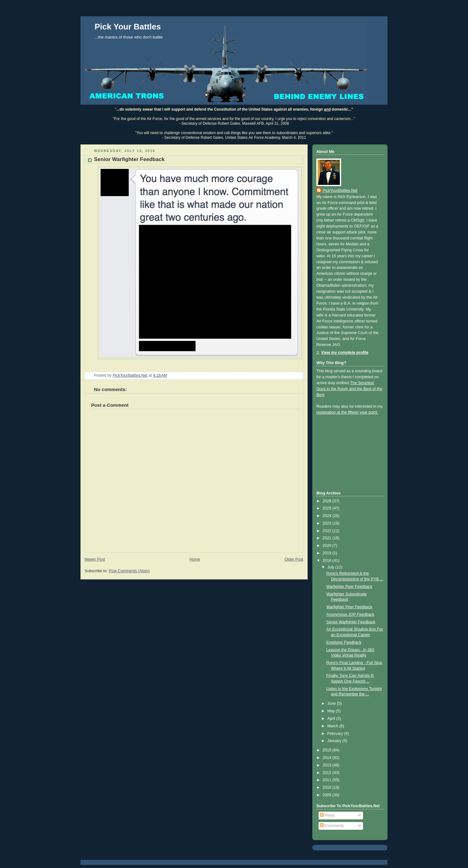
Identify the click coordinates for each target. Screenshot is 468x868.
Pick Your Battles (128, 27)
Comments (332, 826)
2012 (328, 773)
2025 (328, 508)
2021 (328, 538)
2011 (328, 780)
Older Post (294, 559)
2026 (328, 501)
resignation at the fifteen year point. (347, 412)
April (332, 719)
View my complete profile (345, 353)
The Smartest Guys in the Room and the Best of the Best (349, 389)
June (332, 703)
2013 (328, 765)
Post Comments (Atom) (129, 571)
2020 (328, 546)
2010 (328, 787)
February (336, 734)
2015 (328, 750)
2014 (328, 758)
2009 (328, 795)
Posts (327, 815)
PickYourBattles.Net (340, 191)
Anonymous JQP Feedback (350, 614)
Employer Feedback (344, 642)
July (331, 567)
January (335, 741)
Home (195, 559)
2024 (328, 516)
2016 (328, 561)
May (332, 711)
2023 (328, 523)
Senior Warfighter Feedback (351, 622)
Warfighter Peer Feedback (349, 587)
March (333, 726)
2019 (328, 553)
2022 (328, 531)
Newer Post (95, 559)
